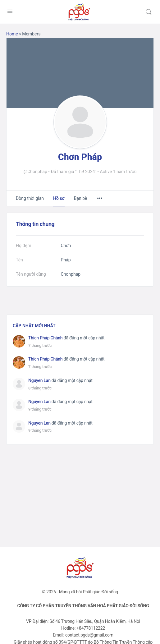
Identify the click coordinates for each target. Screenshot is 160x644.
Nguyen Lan (39, 380)
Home (12, 34)
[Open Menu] (10, 11)
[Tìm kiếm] (149, 12)
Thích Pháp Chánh (45, 338)
